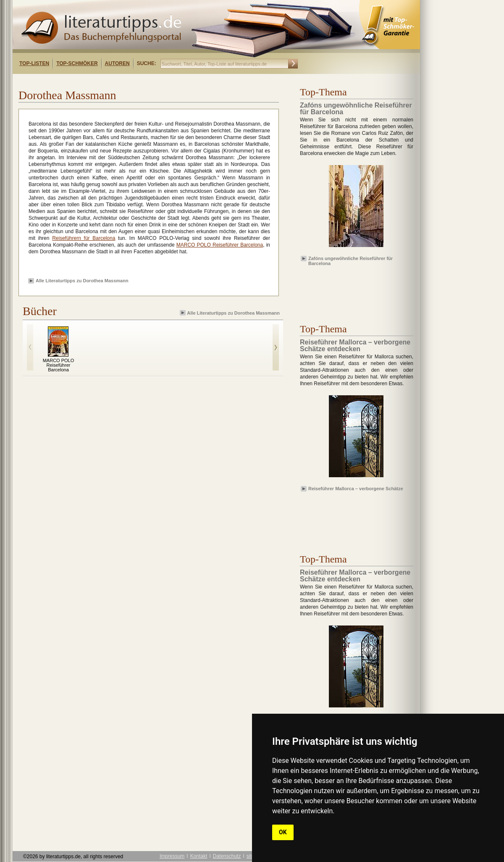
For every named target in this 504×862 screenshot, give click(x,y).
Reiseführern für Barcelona (84, 238)
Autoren (117, 63)
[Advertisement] (121, 81)
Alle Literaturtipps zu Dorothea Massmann (82, 281)
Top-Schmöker (77, 63)
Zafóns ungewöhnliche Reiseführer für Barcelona (350, 260)
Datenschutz (227, 856)
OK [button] (283, 832)
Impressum (172, 856)
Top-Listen (34, 63)
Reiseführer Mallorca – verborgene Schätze (356, 489)
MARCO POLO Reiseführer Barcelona (220, 245)
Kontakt (199, 856)
